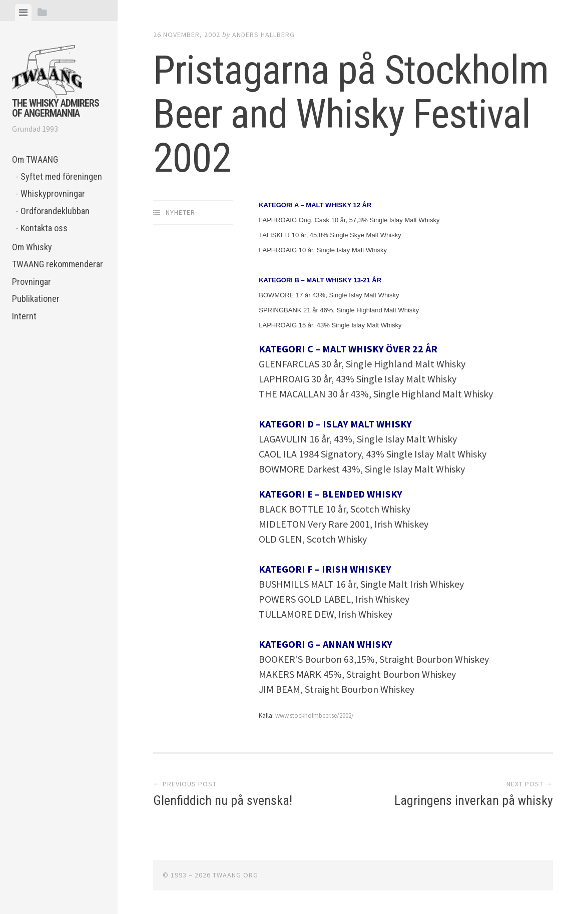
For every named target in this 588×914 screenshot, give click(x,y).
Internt (24, 316)
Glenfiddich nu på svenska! (223, 800)
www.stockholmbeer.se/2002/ (315, 716)
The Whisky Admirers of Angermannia (56, 108)
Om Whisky (32, 247)
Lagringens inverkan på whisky (474, 800)
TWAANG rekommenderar (58, 264)
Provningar (32, 282)
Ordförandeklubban (55, 211)
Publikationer (36, 299)
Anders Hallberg (263, 35)
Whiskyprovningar (53, 193)
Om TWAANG (35, 159)
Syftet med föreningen (61, 176)
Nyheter (180, 212)
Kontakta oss (44, 228)
